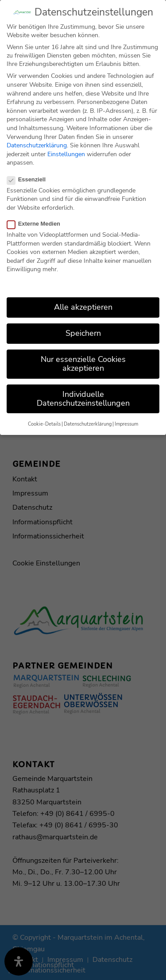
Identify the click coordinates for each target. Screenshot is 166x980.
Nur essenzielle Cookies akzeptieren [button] (83, 358)
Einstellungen (66, 148)
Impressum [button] (126, 418)
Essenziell (30, 174)
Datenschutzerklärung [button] (88, 418)
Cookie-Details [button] (44, 418)
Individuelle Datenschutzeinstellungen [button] (83, 393)
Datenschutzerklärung (37, 140)
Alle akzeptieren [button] (83, 301)
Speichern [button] (83, 327)
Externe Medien (37, 218)
